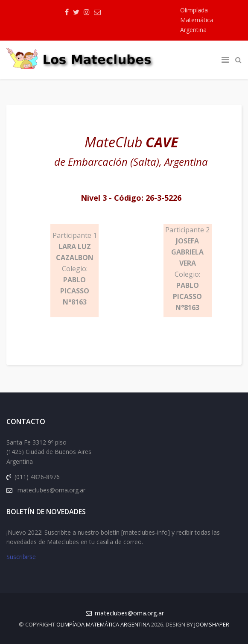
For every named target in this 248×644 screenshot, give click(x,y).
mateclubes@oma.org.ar (129, 613)
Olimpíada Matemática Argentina (197, 20)
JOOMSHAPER (212, 624)
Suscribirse (21, 557)
